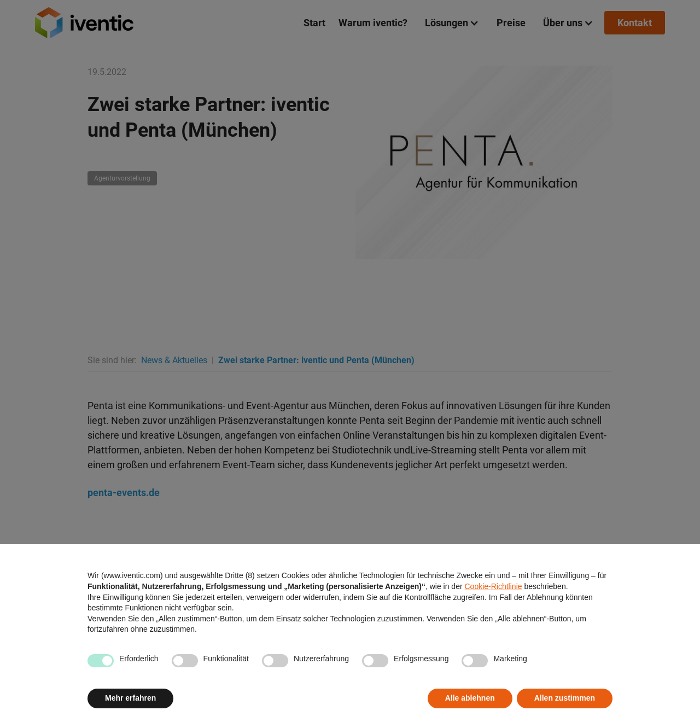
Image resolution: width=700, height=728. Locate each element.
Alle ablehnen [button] (470, 698)
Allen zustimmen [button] (565, 698)
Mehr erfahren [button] (130, 698)
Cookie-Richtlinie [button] (493, 586)
